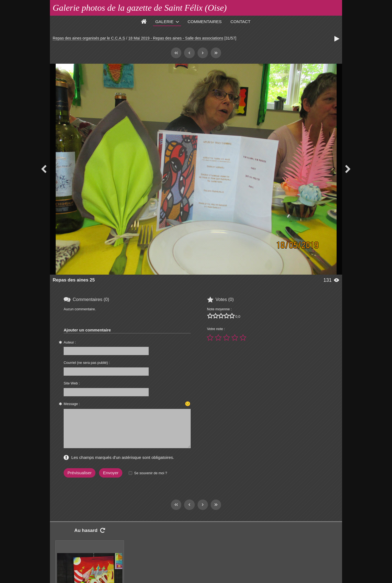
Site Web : (72, 383)
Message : (72, 404)
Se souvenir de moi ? (151, 473)
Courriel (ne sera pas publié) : (87, 363)
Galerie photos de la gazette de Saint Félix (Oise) (140, 8)
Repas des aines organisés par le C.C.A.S (89, 38)
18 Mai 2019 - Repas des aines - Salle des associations (176, 38)
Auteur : (70, 342)
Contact (240, 22)
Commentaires (205, 22)
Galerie (164, 22)
